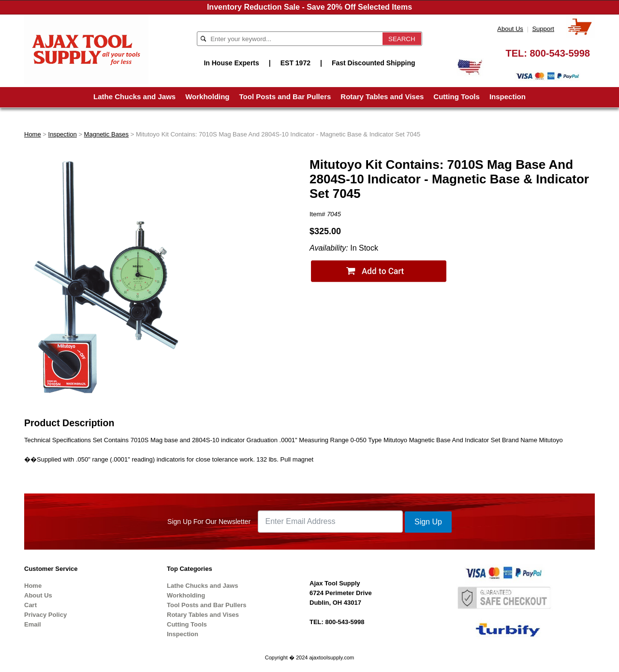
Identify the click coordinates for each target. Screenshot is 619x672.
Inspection (508, 97)
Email (33, 624)
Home (33, 134)
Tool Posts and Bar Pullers (285, 97)
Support (543, 29)
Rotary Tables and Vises (382, 97)
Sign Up (428, 522)
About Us (510, 29)
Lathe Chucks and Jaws (134, 97)
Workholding (207, 97)
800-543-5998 (560, 53)
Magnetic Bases (107, 134)
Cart (30, 605)
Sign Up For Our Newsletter (209, 522)
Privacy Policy (45, 615)
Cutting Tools (457, 97)
